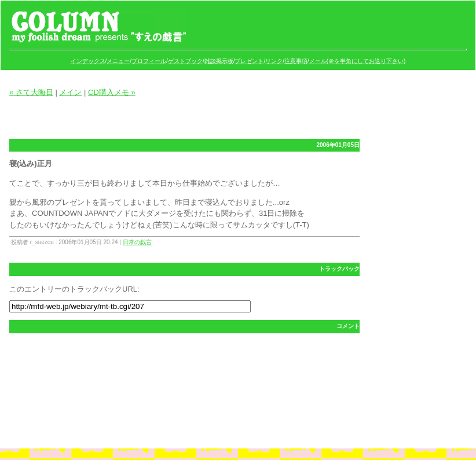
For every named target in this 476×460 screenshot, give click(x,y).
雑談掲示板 (219, 61)
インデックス (88, 61)
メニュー (118, 61)
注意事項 (296, 61)
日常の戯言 (137, 242)
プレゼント (249, 61)
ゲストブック (185, 61)
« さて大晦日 (31, 92)
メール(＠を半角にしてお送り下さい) (358, 61)
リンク (274, 61)
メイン (70, 92)
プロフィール (149, 61)
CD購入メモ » (112, 92)
